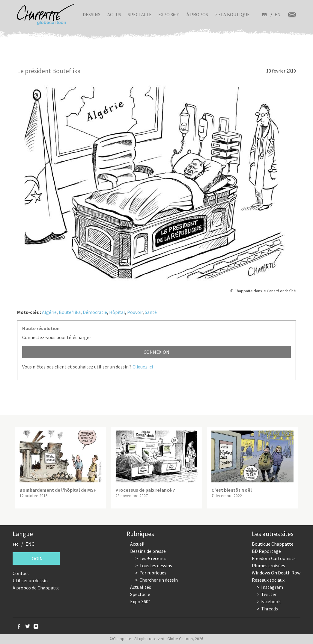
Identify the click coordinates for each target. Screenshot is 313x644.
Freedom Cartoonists (274, 558)
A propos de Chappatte (36, 588)
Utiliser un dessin (30, 580)
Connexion (156, 352)
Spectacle (140, 14)
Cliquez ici (143, 367)
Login (36, 559)
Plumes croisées (268, 565)
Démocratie (95, 312)
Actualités (141, 587)
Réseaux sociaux (268, 580)
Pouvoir (135, 312)
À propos (197, 14)
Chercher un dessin (159, 580)
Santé (151, 312)
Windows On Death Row (276, 573)
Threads (270, 609)
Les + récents (153, 558)
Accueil (137, 544)
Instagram (272, 587)
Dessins (92, 14)
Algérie (49, 312)
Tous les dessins (156, 565)
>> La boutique (232, 14)
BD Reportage (266, 551)
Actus (114, 14)
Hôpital (117, 312)
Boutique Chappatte (273, 544)
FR (264, 14)
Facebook (271, 601)
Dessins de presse (148, 551)
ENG (30, 544)
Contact (21, 573)
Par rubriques (153, 573)
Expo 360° (169, 14)
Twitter (269, 594)
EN (278, 14)
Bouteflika (70, 312)
